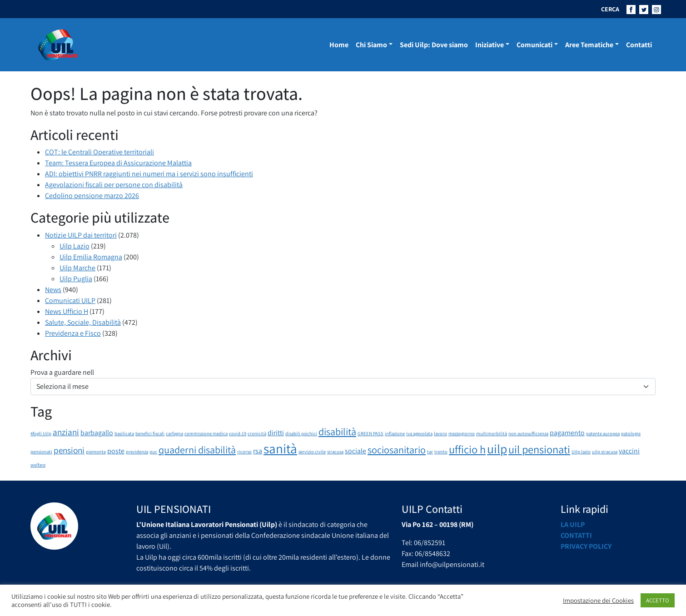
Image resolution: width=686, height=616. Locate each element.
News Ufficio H (67, 311)
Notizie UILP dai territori (81, 235)
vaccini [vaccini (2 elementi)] (629, 451)
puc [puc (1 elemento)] (153, 452)
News (53, 290)
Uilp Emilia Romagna (91, 257)
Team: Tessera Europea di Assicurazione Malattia (118, 163)
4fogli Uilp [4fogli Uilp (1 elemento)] (41, 433)
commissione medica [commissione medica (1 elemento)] (206, 433)
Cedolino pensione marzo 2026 (92, 196)
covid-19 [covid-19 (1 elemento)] (238, 433)
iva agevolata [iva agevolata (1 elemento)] (419, 433)
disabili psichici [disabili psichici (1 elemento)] (301, 433)
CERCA (610, 9)
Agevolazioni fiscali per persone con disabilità (114, 185)
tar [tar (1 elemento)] (430, 452)
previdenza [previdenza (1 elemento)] (137, 452)
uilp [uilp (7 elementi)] (497, 449)
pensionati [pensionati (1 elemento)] (41, 452)
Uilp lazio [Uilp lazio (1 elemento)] (581, 452)
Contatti (639, 45)
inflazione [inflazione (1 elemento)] (395, 433)
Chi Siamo (371, 45)
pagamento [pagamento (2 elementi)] (567, 433)
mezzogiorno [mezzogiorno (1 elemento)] (462, 433)
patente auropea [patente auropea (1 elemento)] (603, 433)
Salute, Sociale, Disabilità (83, 322)
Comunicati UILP (70, 301)
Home (339, 45)
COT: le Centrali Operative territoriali (99, 152)
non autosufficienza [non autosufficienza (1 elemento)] (528, 433)
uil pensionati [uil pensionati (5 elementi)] (539, 449)
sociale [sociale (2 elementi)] (355, 451)
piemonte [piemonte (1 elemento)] (96, 452)
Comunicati (534, 45)
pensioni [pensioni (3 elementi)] (69, 450)
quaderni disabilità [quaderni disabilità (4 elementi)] (197, 450)
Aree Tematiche (589, 45)
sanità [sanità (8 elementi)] (280, 448)
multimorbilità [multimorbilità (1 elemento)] (492, 433)
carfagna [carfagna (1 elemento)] (174, 433)
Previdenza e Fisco (73, 333)
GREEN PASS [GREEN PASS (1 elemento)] (370, 433)
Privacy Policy (586, 546)
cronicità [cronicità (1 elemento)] (257, 433)
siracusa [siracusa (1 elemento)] (335, 452)
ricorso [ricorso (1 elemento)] (244, 452)
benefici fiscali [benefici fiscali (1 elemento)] (150, 433)
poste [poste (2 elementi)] (116, 451)
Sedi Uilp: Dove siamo (434, 45)
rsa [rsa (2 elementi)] (258, 451)
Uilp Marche (77, 268)
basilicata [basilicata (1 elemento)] (124, 433)
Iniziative (490, 45)
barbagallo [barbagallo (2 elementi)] (97, 433)
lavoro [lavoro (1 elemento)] (440, 433)
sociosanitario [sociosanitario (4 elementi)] (397, 450)
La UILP (573, 524)
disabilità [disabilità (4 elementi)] (337, 431)
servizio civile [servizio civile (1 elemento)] (312, 452)
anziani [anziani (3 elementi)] (66, 432)
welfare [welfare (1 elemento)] (38, 465)
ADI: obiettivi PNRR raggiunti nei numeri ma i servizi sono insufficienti (149, 174)
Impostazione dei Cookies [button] (598, 601)
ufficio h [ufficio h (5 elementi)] (467, 449)
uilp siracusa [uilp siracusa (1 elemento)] (605, 452)
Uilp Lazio (75, 246)
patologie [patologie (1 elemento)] (631, 433)
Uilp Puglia (76, 279)
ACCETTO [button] (658, 600)
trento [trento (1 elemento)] (441, 452)
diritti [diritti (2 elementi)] (276, 433)
